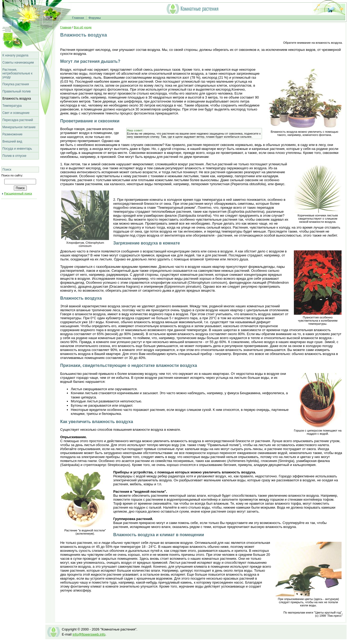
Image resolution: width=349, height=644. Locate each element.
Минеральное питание (19, 127)
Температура (12, 106)
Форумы (95, 18)
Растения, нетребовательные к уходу (17, 73)
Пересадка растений (18, 120)
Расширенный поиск (18, 193)
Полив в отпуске (14, 156)
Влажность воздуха (17, 99)
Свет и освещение (16, 113)
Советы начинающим (18, 63)
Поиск (7, 170)
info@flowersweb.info (89, 634)
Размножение (12, 134)
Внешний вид (12, 141)
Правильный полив (17, 91)
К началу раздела (15, 55)
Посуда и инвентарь (17, 149)
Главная (78, 18)
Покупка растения (16, 84)
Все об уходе (83, 27)
